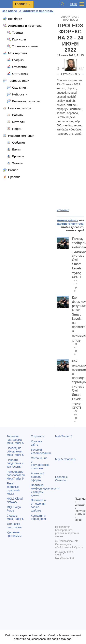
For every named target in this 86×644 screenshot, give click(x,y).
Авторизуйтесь (68, 220)
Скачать (15, 517)
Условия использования (41, 451)
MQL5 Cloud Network (15, 500)
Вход (73, 4)
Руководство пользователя (16, 475)
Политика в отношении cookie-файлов (38, 505)
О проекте (38, 436)
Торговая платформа (15, 440)
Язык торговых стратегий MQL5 (13, 488)
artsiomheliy (70, 74)
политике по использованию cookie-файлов (43, 639)
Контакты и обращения (38, 517)
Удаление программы (14, 534)
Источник (63, 210)
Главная (21, 4)
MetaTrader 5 (64, 436)
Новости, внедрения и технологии (15, 463)
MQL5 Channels (65, 459)
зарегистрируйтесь (70, 224)
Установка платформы (14, 526)
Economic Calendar (61, 479)
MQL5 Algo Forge (14, 509)
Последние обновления (15, 451)
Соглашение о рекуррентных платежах (40, 463)
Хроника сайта (36, 443)
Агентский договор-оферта (37, 477)
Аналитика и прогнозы (71, 18)
